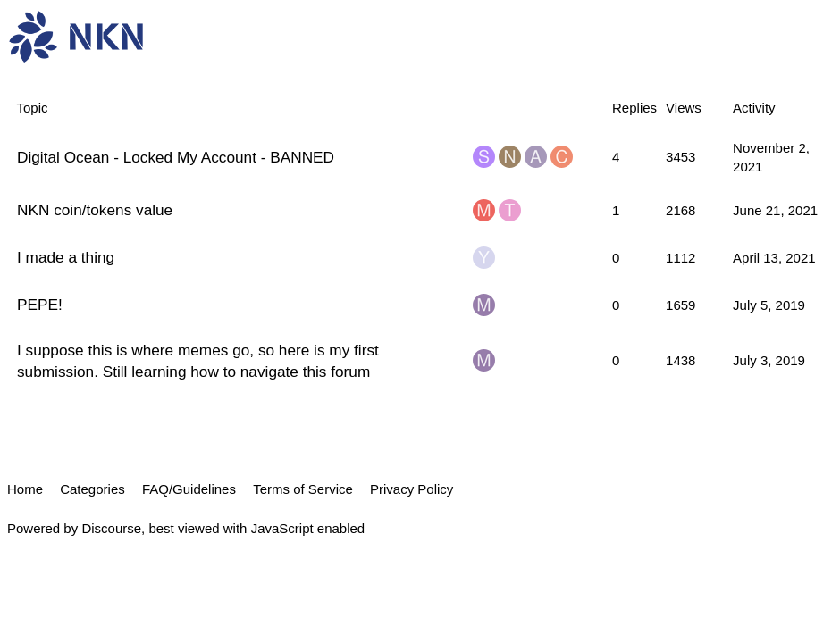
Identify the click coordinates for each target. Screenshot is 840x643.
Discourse (111, 528)
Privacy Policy (412, 489)
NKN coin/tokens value (95, 210)
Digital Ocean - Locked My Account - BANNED (176, 157)
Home (25, 489)
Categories (92, 489)
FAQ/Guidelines (189, 489)
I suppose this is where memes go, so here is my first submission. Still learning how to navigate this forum (198, 361)
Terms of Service (303, 489)
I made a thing (66, 257)
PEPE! (40, 305)
